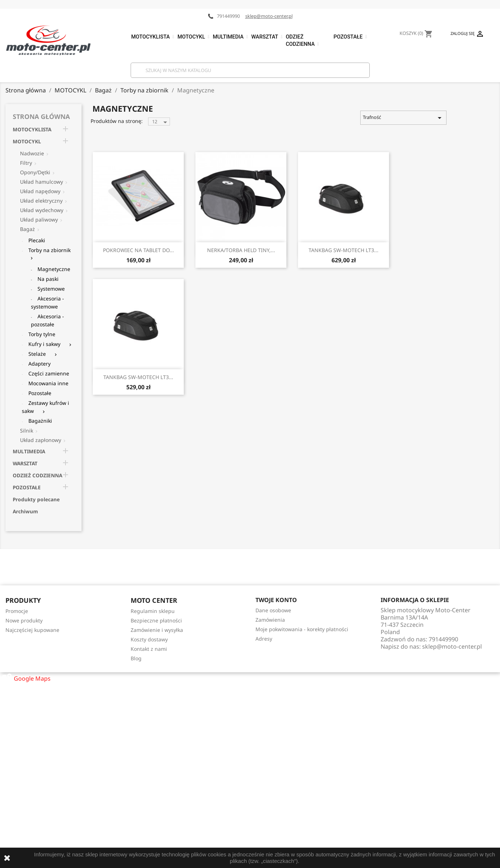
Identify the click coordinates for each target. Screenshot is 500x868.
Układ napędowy (40, 191)
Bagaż (27, 229)
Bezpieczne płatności (156, 620)
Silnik (27, 431)
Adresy (264, 639)
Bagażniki (40, 421)
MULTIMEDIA (29, 451)
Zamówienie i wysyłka (157, 630)
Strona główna (41, 116)
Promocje (17, 611)
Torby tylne (42, 334)
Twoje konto (276, 600)
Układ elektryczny (41, 201)
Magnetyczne (54, 269)
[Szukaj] (250, 70)
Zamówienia (270, 620)
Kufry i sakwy (44, 344)
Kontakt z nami (149, 649)
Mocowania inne (48, 383)
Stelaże (37, 354)
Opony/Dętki (35, 172)
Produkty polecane (36, 499)
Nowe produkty (24, 620)
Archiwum (25, 511)
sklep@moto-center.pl (269, 16)
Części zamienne (49, 373)
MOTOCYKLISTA (32, 129)
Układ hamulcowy (41, 182)
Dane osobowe (273, 610)
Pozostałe (40, 393)
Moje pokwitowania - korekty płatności (302, 629)
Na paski (48, 279)
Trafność (403, 118)
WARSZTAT (25, 463)
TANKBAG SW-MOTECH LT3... (344, 250)
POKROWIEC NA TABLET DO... (138, 250)
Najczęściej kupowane (32, 630)
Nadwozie (32, 153)
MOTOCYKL (27, 141)
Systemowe (51, 289)
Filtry (26, 163)
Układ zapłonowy (41, 440)
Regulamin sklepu (153, 611)
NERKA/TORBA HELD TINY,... (241, 250)
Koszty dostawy (149, 639)
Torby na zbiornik (49, 250)
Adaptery (39, 364)
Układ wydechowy (42, 210)
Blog (136, 658)
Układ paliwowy (39, 220)
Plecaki (37, 240)
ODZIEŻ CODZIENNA (37, 475)
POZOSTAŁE (27, 487)
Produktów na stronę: (117, 121)
